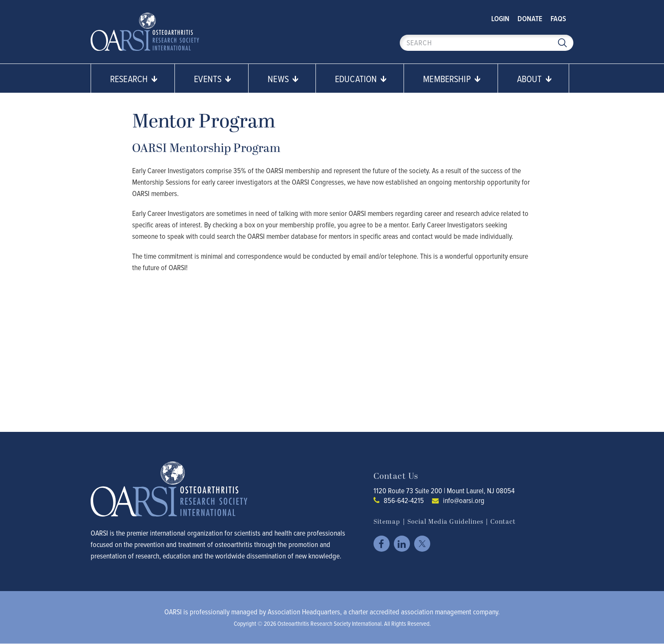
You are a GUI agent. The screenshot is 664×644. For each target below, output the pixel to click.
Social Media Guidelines (445, 522)
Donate (530, 18)
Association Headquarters (304, 612)
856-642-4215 (404, 500)
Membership (452, 79)
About (534, 79)
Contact (503, 522)
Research (134, 79)
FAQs (558, 18)
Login (500, 18)
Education (361, 79)
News (283, 79)
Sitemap (387, 522)
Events (213, 79)
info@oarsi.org (464, 500)
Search (562, 43)
